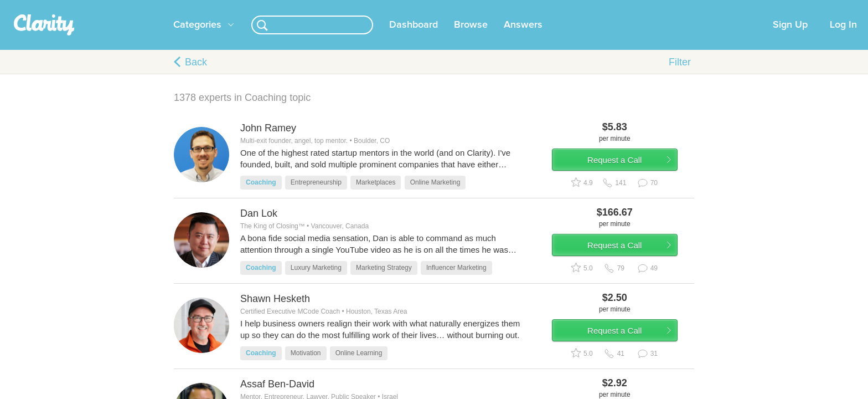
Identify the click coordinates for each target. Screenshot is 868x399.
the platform (157, 6)
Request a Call (629, 179)
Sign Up (790, 38)
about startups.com (727, 7)
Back (196, 75)
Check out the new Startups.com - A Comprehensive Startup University (567, 7)
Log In (843, 38)
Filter (680, 75)
